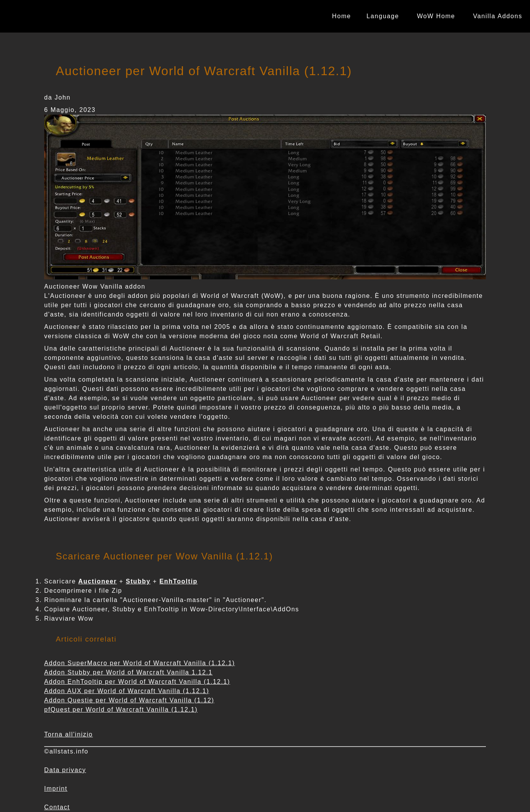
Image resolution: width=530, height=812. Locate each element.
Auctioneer (98, 581)
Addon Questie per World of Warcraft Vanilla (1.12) (129, 700)
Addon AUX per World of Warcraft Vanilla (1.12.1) (127, 691)
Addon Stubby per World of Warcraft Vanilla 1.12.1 (128, 672)
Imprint (56, 789)
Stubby (138, 581)
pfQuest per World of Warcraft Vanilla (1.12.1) (121, 710)
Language (383, 16)
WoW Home (436, 16)
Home (342, 16)
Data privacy (65, 770)
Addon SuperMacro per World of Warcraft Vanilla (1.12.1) (139, 663)
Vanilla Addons (498, 16)
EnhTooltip (179, 581)
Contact (57, 807)
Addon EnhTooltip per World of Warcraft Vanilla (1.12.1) (137, 682)
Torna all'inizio (69, 734)
